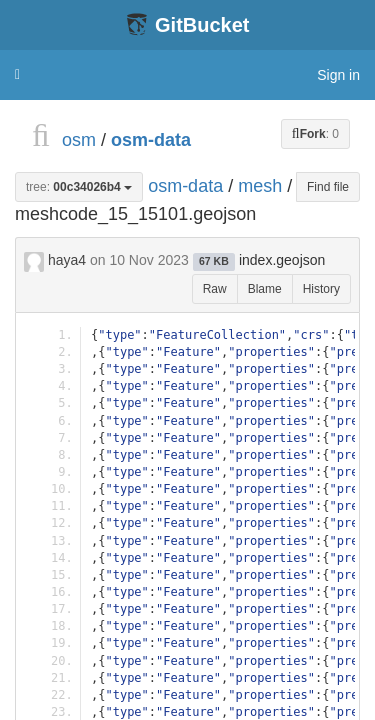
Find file (328, 187)
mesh (260, 185)
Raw (215, 289)
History (321, 289)
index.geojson (282, 260)
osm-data (151, 140)
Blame (265, 289)
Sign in (338, 75)
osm (79, 140)
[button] (17, 75)
